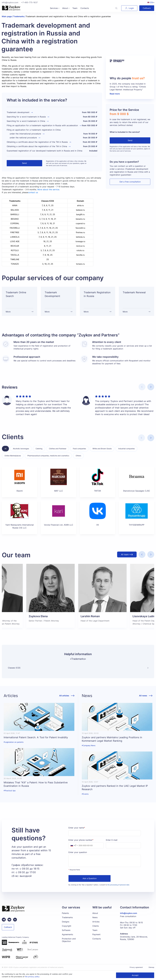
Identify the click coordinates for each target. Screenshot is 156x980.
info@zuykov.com (10, 2)
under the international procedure (25, 134)
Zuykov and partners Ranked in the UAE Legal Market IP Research (115, 788)
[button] (151, 387)
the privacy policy (32, 977)
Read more (115, 94)
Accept (135, 975)
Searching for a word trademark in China (26, 121)
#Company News (89, 745)
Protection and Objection (69, 940)
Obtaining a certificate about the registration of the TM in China (37, 146)
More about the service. (49, 189)
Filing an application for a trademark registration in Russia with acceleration (42, 125)
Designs (66, 922)
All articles (64, 696)
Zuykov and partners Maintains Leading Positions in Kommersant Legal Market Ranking (112, 739)
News (95, 917)
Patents (65, 913)
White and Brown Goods (102, 449)
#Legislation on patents (14, 742)
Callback (147, 8)
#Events (85, 794)
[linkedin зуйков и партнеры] (15, 920)
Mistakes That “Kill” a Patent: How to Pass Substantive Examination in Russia (36, 784)
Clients (96, 926)
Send (24, 163)
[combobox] (73, 845)
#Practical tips (10, 791)
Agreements (67, 934)
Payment (96, 934)
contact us (33, 192)
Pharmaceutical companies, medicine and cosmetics (48, 456)
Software (66, 930)
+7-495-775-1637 (29, 2)
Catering (39, 449)
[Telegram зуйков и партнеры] (4, 920)
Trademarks (67, 917)
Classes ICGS (14, 668)
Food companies (79, 449)
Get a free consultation (130, 182)
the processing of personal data (118, 885)
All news (143, 696)
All (5, 449)
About (65, 8)
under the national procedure (23, 138)
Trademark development (18, 112)
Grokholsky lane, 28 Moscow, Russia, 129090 (134, 938)
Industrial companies (126, 449)
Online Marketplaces (13, 456)
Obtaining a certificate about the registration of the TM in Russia (37, 142)
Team (75, 8)
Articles (96, 922)
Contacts (85, 8)
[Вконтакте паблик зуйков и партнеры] (9, 920)
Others (78, 456)
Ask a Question (90, 878)
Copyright (67, 926)
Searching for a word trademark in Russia (26, 117)
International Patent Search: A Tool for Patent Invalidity (36, 737)
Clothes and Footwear (58, 449)
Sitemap (151, 967)
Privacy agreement (136, 967)
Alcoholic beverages (21, 449)
